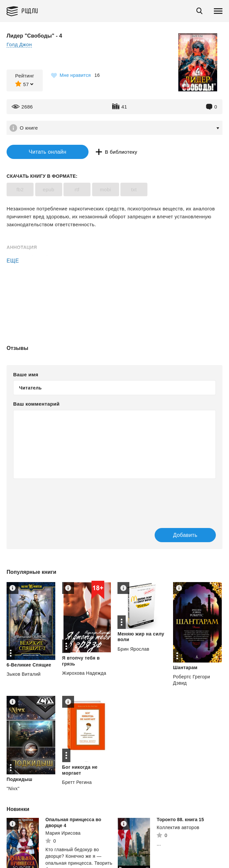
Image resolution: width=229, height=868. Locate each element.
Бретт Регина (77, 782)
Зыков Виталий (24, 674)
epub (49, 189)
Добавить (185, 535)
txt (134, 189)
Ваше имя (26, 374)
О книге (29, 128)
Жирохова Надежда (84, 673)
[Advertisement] (114, 293)
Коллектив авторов (178, 827)
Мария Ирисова (63, 833)
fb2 (20, 189)
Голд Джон (19, 44)
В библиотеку (121, 152)
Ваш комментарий (36, 404)
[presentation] (63, 500)
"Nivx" (13, 789)
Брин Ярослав (133, 649)
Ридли (30, 10)
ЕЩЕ (13, 261)
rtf (77, 189)
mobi (105, 189)
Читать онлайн (47, 152)
